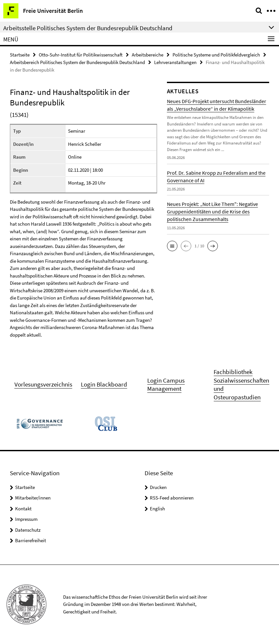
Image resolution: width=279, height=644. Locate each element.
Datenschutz (28, 530)
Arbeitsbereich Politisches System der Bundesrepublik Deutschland (77, 62)
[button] (172, 246)
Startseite (20, 55)
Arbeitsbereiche (148, 55)
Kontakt (23, 508)
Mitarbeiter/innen (33, 498)
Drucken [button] (158, 487)
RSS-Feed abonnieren (172, 498)
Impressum (26, 519)
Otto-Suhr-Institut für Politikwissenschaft (81, 55)
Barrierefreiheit (31, 540)
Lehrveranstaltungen (175, 62)
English (157, 508)
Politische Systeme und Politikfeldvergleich (216, 55)
